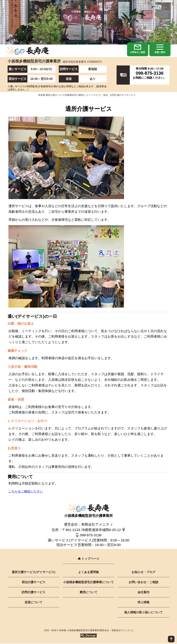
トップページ (88, 559)
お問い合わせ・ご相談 (143, 582)
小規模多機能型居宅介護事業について (88, 582)
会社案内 (143, 593)
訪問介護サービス (34, 593)
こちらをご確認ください (27, 492)
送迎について (34, 603)
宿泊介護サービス (34, 582)
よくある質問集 (88, 572)
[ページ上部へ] (171, 639)
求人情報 (143, 603)
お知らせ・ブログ (143, 572)
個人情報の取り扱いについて (143, 613)
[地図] (124, 530)
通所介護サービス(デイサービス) (34, 572)
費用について (88, 593)
